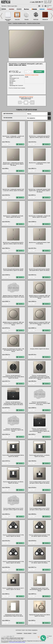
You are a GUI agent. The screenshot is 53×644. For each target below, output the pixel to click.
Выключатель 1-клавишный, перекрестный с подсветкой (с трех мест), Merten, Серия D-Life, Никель (40, 191)
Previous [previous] (1, 16)
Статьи (35, 633)
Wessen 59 (45, 19)
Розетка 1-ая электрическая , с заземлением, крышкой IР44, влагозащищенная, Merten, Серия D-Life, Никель (40, 431)
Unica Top (17, 19)
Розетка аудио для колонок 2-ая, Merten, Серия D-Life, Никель (13, 482)
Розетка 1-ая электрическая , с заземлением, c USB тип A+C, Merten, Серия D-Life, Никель (39, 403)
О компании (19, 633)
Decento (26, 19)
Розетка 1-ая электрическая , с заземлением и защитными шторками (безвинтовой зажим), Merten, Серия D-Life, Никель (39, 377)
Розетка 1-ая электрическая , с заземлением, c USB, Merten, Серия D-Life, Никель (13, 430)
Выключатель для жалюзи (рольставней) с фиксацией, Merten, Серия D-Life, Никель (40, 270)
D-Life (27, 77)
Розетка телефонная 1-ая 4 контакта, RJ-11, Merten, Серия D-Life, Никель (13, 589)
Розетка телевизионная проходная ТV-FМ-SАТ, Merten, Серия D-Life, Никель (40, 562)
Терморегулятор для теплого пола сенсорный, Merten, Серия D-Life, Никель (13, 615)
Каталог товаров (28, 633)
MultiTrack (36, 19)
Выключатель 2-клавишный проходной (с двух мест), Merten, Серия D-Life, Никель (13, 243)
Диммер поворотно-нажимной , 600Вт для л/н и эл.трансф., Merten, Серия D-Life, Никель (13, 324)
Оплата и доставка (12, 6)
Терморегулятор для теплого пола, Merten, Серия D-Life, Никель (39, 615)
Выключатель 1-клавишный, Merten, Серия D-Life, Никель (39, 163)
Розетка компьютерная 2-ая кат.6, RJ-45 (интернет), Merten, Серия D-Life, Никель (39, 509)
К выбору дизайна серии (19, 23)
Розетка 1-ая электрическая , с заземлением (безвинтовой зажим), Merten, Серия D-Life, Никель (13, 377)
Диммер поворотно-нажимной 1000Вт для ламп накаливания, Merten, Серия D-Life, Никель (40, 324)
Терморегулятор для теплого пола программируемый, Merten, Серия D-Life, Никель (40, 589)
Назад (10, 23)
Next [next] (52, 16)
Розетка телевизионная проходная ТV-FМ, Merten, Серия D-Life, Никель (13, 562)
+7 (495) (36, 2)
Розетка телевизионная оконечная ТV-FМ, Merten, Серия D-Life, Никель (13, 536)
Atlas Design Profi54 (8, 20)
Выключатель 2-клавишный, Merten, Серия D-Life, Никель (39, 243)
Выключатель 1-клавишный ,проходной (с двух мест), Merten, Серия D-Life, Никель (40, 137)
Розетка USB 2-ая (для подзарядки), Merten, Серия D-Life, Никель (13, 456)
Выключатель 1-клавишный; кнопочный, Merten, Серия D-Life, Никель (13, 217)
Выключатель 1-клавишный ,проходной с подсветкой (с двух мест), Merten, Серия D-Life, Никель (13, 164)
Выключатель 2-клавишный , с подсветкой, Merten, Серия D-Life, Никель (40, 217)
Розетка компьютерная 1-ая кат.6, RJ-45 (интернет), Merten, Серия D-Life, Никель (39, 482)
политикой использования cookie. (17, 642)
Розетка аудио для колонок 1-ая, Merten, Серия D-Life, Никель (39, 456)
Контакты (4, 6)
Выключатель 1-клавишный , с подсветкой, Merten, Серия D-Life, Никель (13, 137)
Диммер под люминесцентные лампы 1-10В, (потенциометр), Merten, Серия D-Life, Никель (13, 350)
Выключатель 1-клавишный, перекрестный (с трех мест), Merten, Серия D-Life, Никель (13, 190)
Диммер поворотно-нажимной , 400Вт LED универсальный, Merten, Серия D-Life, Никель (13, 296)
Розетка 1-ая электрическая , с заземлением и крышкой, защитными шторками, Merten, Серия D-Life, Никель (13, 403)
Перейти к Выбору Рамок (34, 23)
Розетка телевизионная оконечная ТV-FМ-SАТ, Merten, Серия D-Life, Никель (40, 536)
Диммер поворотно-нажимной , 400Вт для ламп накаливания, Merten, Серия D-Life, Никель (39, 297)
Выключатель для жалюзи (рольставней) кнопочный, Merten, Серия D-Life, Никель (13, 270)
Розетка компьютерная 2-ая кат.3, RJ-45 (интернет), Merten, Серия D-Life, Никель (13, 509)
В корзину (39, 72)
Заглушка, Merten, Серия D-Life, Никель (40, 349)
